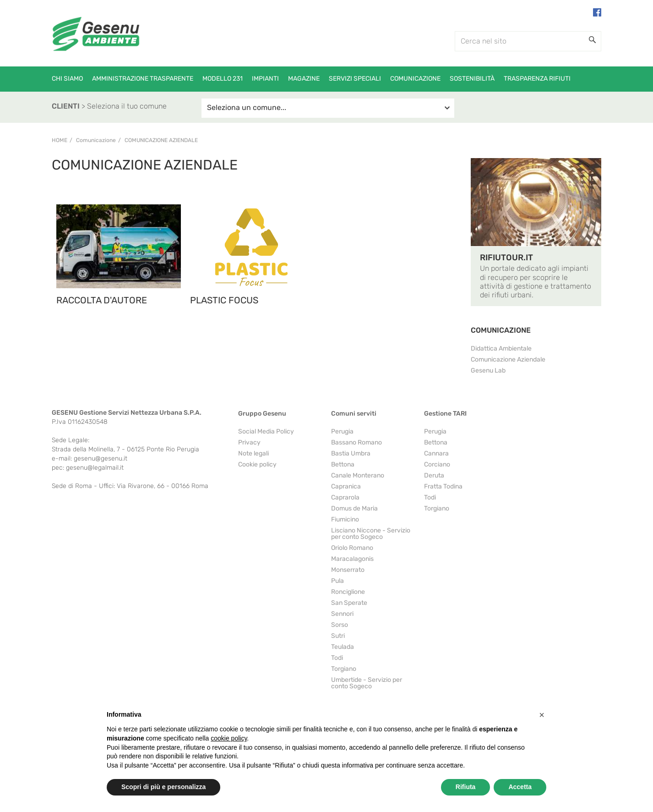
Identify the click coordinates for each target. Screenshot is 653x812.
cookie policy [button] (229, 738)
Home (60, 140)
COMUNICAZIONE (501, 330)
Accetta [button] (520, 787)
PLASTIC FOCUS (224, 300)
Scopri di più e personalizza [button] (163, 787)
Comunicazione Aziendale (161, 140)
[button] (542, 715)
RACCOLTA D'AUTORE (102, 300)
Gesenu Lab (488, 370)
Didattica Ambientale (501, 348)
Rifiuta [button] (466, 787)
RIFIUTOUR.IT (506, 258)
